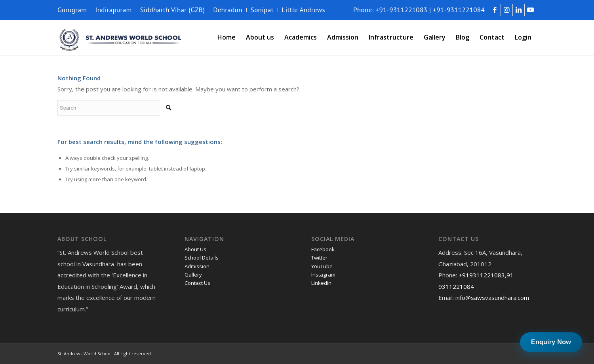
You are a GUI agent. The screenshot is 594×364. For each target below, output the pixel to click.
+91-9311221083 (402, 10)
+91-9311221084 (459, 10)
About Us (195, 249)
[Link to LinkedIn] (519, 10)
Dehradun (228, 10)
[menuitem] (74, 10)
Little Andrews (304, 10)
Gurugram (72, 10)
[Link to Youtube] (531, 10)
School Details (202, 258)
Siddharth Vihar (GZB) (173, 10)
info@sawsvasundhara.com (492, 298)
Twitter (319, 258)
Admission (197, 266)
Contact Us (197, 283)
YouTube (322, 266)
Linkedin (321, 283)
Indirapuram (113, 10)
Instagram (323, 275)
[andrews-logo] (121, 37)
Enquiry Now (551, 342)
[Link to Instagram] (507, 10)
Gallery (193, 275)
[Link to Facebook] (495, 10)
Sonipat (262, 10)
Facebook (323, 249)
